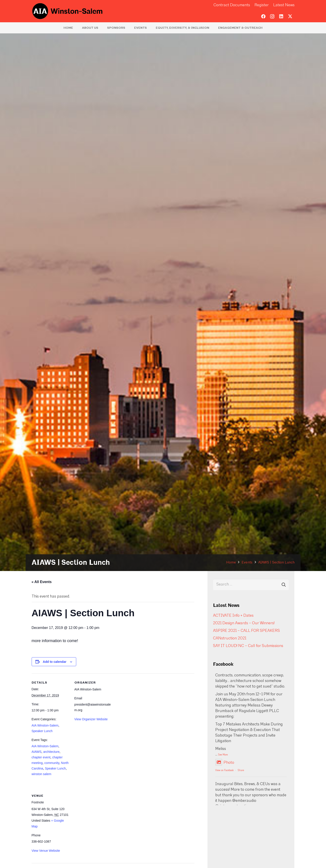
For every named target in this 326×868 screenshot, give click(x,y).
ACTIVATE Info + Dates (233, 616)
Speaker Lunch (42, 731)
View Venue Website (46, 851)
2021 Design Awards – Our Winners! (244, 623)
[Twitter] (290, 16)
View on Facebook (224, 771)
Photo (225, 763)
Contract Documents (232, 5)
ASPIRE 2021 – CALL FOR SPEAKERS (246, 631)
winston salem (42, 774)
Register (262, 5)
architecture (51, 752)
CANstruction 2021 (230, 638)
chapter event (41, 757)
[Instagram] (272, 16)
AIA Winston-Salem (45, 725)
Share (241, 771)
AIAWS (37, 752)
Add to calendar (55, 662)
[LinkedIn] (281, 16)
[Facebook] (263, 16)
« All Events (42, 582)
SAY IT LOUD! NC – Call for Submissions (248, 646)
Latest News (284, 5)
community (52, 763)
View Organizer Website (91, 719)
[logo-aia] (68, 11)
